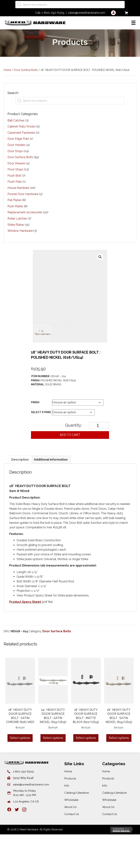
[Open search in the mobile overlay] (70, 5)
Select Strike (41, 412)
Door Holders (16, 145)
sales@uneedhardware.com (87, 13)
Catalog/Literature (77, 793)
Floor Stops (15, 169)
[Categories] (133, 23)
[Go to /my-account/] (113, 13)
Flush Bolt (14, 176)
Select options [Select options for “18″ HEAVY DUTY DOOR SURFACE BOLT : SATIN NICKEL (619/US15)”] (119, 738)
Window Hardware (20, 231)
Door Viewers (16, 163)
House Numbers (18, 188)
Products (70, 779)
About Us (70, 807)
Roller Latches (17, 219)
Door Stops (15, 151)
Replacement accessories (25, 212)
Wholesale (71, 800)
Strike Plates (16, 225)
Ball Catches (16, 120)
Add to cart (70, 435)
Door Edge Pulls (18, 139)
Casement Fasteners (21, 133)
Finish (35, 402)
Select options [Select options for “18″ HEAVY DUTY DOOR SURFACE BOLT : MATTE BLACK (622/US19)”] (86, 738)
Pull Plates (14, 200)
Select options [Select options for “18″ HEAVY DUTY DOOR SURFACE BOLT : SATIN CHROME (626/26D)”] (20, 738)
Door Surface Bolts (26, 70)
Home (7, 70)
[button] (100, 257)
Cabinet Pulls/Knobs (22, 126)
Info (67, 786)
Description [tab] (20, 460)
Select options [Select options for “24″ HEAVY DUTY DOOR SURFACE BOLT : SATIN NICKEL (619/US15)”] (53, 738)
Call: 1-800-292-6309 (50, 13)
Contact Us (72, 814)
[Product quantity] (99, 425)
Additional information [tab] (51, 460)
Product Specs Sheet (25, 602)
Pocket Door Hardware (23, 194)
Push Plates (15, 206)
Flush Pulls (15, 182)
